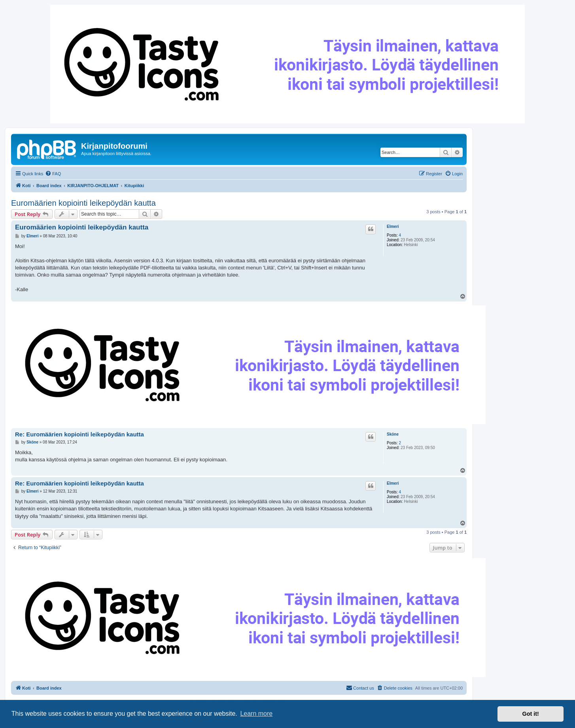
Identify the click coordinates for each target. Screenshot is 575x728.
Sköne (393, 434)
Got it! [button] (531, 714)
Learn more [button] (256, 714)
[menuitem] (53, 174)
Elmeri (393, 227)
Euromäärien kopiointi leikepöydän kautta (83, 203)
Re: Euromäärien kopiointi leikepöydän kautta (79, 434)
